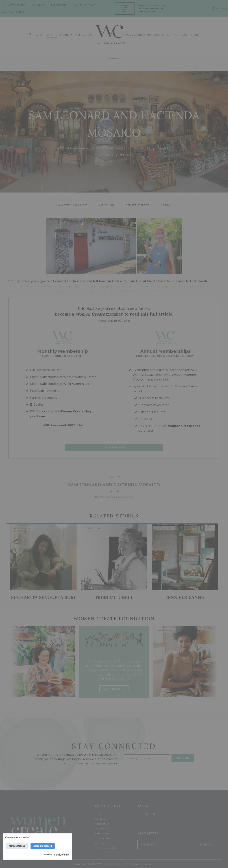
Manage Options (17, 846)
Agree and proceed (43, 846)
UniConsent (63, 855)
